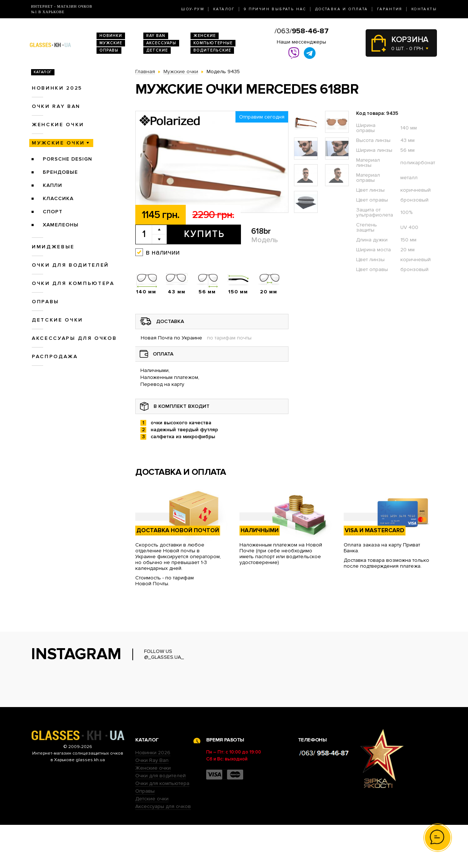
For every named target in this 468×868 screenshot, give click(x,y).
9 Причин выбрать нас (275, 9)
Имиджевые (53, 247)
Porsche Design (67, 159)
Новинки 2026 (153, 796)
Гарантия (390, 9)
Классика (58, 198)
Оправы (109, 50)
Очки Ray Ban (152, 803)
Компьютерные (213, 43)
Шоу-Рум (193, 9)
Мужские (111, 43)
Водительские (212, 50)
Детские (157, 50)
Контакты (424, 9)
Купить (204, 234)
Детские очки (57, 320)
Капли (52, 185)
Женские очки (58, 125)
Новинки (111, 36)
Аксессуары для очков (74, 338)
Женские (205, 36)
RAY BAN (156, 36)
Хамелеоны (61, 225)
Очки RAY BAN (56, 106)
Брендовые (60, 172)
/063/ (302, 31)
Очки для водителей (70, 265)
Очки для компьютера (73, 283)
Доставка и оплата (342, 9)
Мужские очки (58, 143)
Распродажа (55, 356)
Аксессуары (161, 43)
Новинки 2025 (57, 88)
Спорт (53, 212)
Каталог (224, 9)
